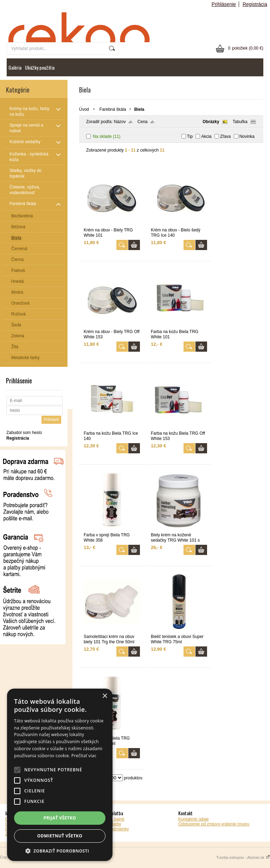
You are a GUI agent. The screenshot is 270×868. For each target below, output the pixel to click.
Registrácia (255, 4)
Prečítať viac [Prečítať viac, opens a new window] (84, 756)
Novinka (247, 136)
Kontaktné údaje (194, 819)
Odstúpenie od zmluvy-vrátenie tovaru (214, 824)
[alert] (60, 775)
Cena (143, 122)
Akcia (206, 136)
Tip (190, 136)
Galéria (15, 67)
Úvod (84, 109)
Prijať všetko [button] (60, 818)
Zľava (225, 136)
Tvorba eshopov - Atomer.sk (243, 857)
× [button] (105, 696)
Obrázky (211, 122)
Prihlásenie (224, 4)
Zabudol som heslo (24, 433)
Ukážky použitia (40, 67)
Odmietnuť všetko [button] (60, 836)
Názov (120, 122)
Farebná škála (113, 109)
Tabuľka (240, 122)
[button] (60, 851)
